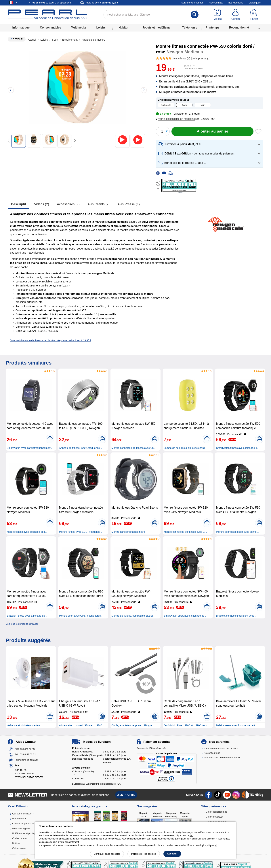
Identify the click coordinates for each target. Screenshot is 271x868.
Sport (55, 40)
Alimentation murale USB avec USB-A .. (82, 725)
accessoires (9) (68, 204)
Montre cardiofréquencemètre (128, 532)
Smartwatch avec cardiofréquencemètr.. (29, 448)
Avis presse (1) (129, 204)
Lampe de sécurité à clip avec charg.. (185, 448)
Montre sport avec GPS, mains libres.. (81, 616)
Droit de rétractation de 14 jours (221, 749)
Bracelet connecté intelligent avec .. (236, 616)
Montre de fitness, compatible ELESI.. (133, 616)
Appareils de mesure (93, 40)
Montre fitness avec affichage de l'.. (27, 532)
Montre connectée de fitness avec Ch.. (133, 448)
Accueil (32, 40)
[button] (176, 119)
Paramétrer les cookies (144, 854)
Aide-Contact (216, 3)
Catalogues (255, 3)
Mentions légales (21, 828)
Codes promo (19, 838)
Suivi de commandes (192, 3)
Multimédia (78, 28)
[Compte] (236, 15)
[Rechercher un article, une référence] (151, 15)
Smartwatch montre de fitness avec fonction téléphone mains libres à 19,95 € (51, 340)
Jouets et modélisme (156, 28)
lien (191, 835)
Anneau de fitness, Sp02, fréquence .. (81, 448)
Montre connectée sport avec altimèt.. (237, 532)
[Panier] (254, 15)
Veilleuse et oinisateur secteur (24, 725)
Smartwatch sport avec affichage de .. (185, 616)
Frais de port (102, 3)
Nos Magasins (236, 3)
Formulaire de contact (26, 760)
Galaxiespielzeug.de (216, 812)
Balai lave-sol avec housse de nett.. (236, 725)
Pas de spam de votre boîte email (222, 757)
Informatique (21, 28)
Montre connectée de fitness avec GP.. (186, 532)
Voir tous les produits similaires (22, 624)
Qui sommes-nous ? (23, 814)
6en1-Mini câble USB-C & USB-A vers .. (186, 725)
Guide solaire (19, 848)
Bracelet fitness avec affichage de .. (27, 616)
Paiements (151, 748)
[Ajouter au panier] (212, 131)
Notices (16, 843)
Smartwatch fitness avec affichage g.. (237, 448)
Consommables (51, 28)
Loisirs (101, 28)
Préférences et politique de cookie (30, 833)
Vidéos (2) (42, 204)
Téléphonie (190, 28)
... (259, 28)
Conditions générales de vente (28, 823)
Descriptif (19, 204)
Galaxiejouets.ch (215, 817)
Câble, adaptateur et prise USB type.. (133, 725)
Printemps (212, 28)
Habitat (124, 28)
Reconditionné (239, 28)
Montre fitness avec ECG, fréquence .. (81, 532)
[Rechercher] (195, 15)
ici (216, 845)
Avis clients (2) (99, 204)
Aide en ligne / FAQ (25, 749)
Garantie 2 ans (212, 753)
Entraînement (70, 40)
